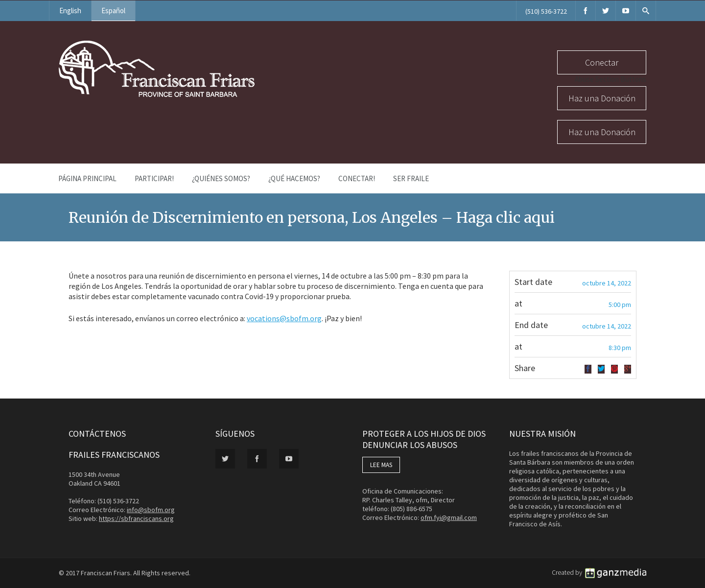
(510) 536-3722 (546, 11)
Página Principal (87, 178)
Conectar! (357, 178)
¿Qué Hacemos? (294, 178)
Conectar (602, 62)
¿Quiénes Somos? (221, 178)
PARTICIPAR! (154, 178)
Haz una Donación (602, 98)
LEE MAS (381, 465)
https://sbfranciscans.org (136, 518)
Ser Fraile (411, 178)
